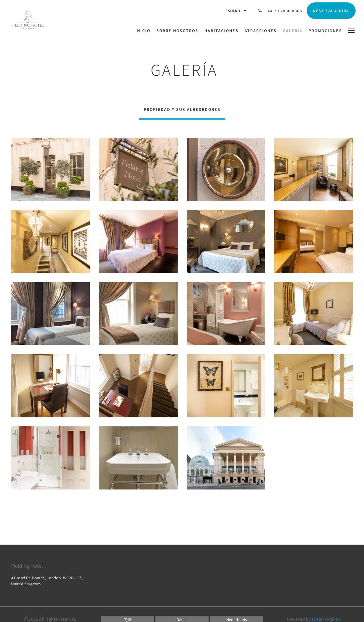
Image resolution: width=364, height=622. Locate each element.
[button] (351, 30)
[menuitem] (144, 31)
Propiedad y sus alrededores (182, 109)
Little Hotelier (326, 619)
